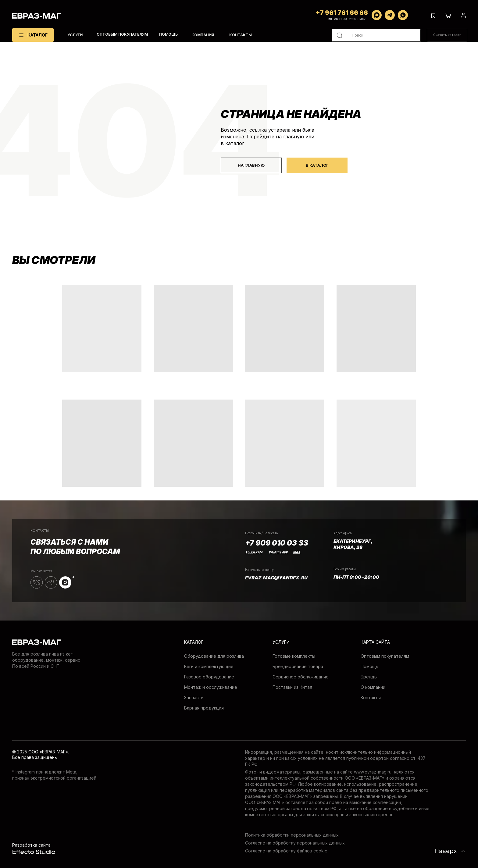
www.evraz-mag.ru (373, 772)
